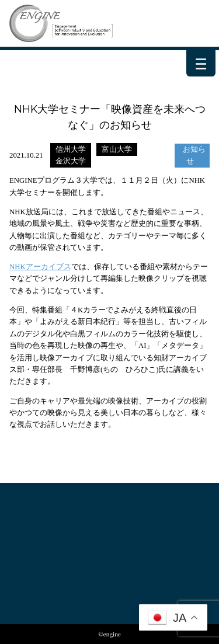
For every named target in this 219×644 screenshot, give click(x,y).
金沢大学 (71, 161)
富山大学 (117, 149)
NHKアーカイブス (40, 267)
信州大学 (71, 149)
